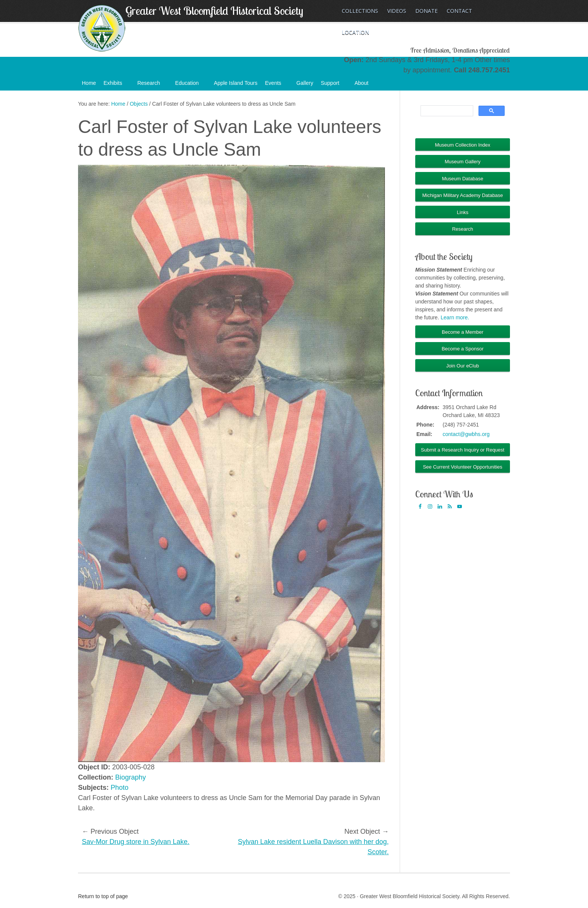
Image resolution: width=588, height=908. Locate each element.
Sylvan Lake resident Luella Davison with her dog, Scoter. (313, 847)
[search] (446, 111)
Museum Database (462, 179)
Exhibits (117, 85)
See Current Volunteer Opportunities (463, 467)
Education (191, 85)
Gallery (305, 83)
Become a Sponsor (463, 349)
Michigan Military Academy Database (462, 195)
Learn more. (455, 317)
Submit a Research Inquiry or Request (463, 450)
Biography (131, 777)
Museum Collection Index (463, 145)
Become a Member (463, 332)
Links (463, 212)
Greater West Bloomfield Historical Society (214, 11)
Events (277, 85)
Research (152, 85)
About (365, 85)
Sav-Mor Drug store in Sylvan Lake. (136, 842)
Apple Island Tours (236, 83)
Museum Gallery (463, 162)
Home (89, 83)
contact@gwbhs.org (466, 434)
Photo (120, 788)
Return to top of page (103, 896)
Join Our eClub (463, 366)
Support (334, 85)
